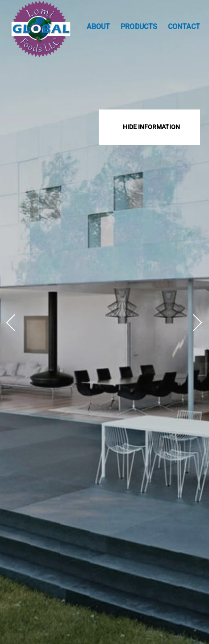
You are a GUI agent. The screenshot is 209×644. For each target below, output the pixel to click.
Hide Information (151, 127)
